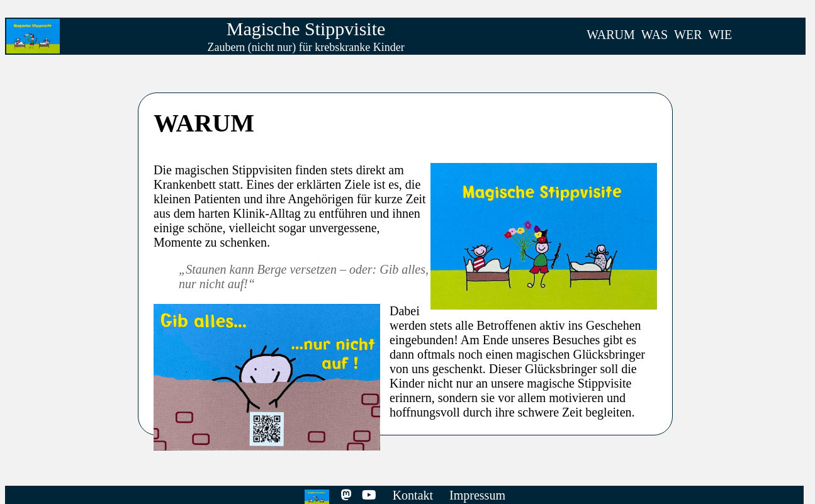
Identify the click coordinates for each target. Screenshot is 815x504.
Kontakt (413, 495)
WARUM (611, 35)
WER (688, 35)
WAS (655, 35)
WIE (720, 35)
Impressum (477, 495)
